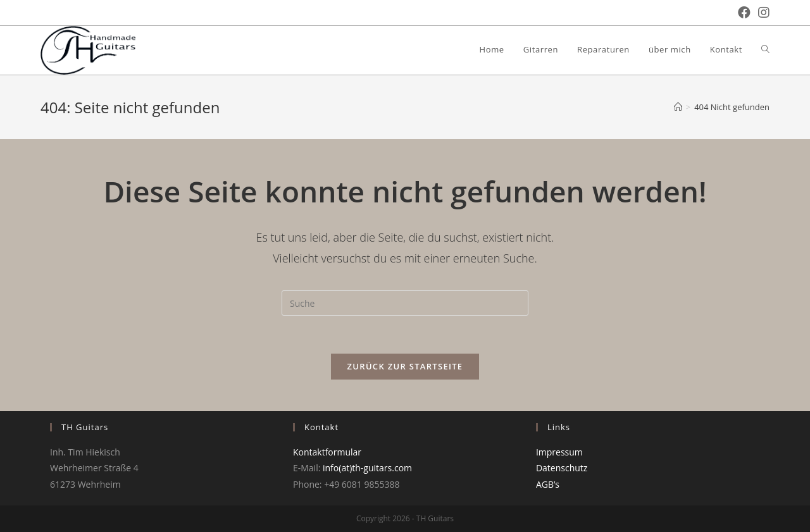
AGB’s (548, 484)
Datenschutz (562, 468)
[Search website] (765, 49)
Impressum (559, 452)
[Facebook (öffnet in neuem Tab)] (740, 13)
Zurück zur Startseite (405, 366)
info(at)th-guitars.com (367, 468)
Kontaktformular (327, 452)
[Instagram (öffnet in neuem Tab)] (760, 13)
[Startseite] (678, 107)
